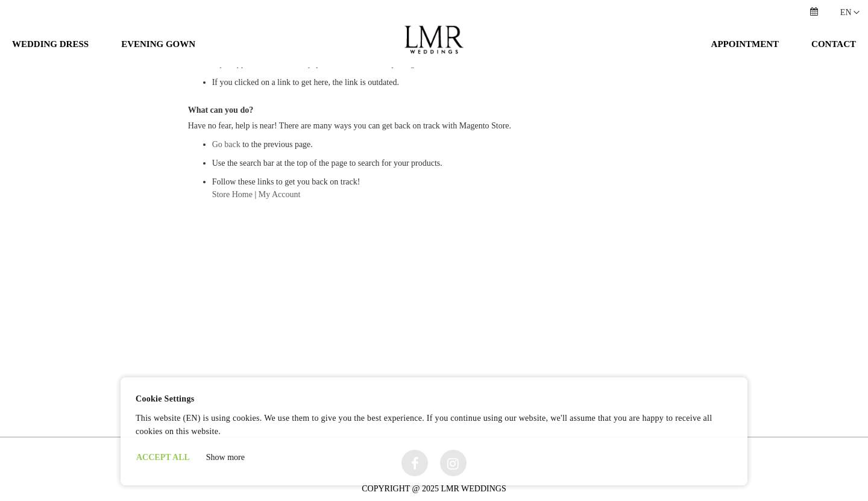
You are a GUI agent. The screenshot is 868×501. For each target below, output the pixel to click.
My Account (280, 261)
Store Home (232, 261)
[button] (850, 13)
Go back (226, 211)
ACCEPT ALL (163, 457)
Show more (225, 457)
